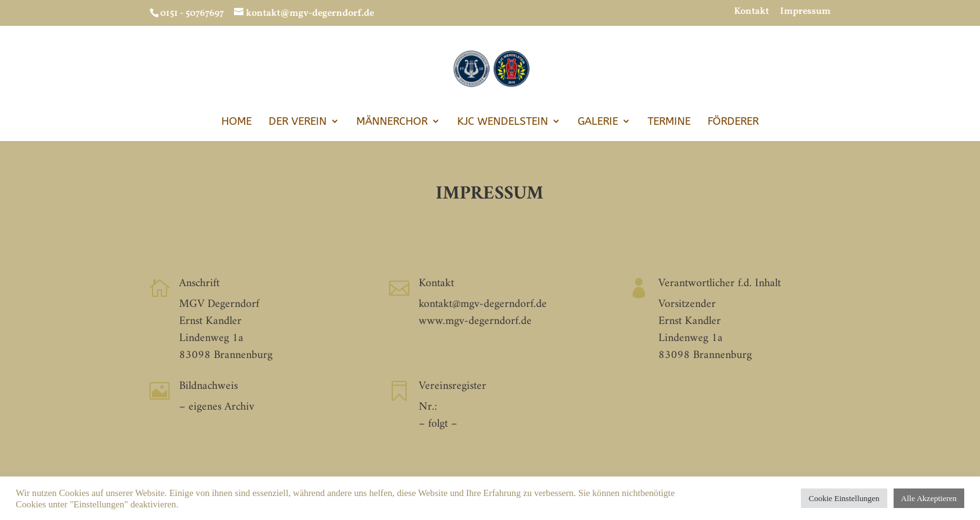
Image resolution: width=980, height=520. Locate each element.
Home (236, 122)
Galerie (598, 122)
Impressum (805, 13)
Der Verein (298, 122)
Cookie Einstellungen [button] (844, 498)
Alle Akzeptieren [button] (929, 498)
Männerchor (392, 122)
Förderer (733, 122)
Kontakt (751, 13)
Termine (669, 122)
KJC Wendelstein (503, 122)
